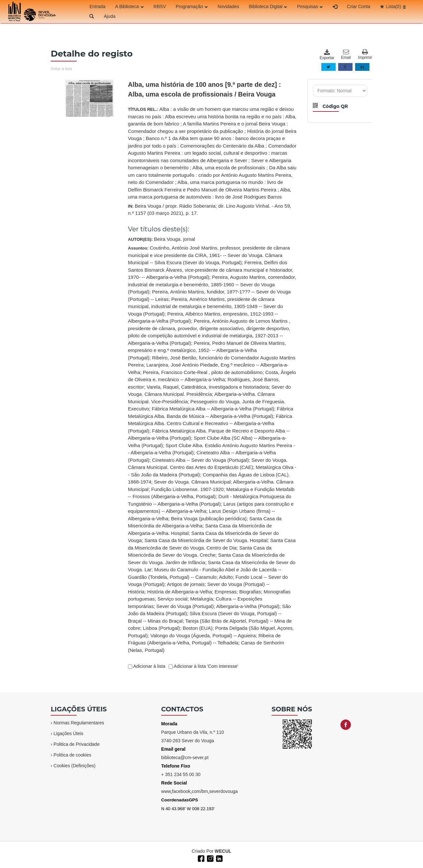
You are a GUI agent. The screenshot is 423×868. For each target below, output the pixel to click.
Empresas (226, 592)
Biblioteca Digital (268, 6)
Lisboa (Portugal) (161, 628)
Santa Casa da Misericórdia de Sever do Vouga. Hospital (206, 540)
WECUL (223, 851)
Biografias (250, 592)
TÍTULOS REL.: (212, 153)
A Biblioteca (129, 6)
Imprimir (365, 54)
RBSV (160, 6)
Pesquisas (310, 6)
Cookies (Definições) (75, 766)
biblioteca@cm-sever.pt (185, 758)
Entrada (97, 6)
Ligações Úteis (69, 733)
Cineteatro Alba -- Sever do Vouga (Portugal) (200, 460)
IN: (210, 210)
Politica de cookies (72, 755)
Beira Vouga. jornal (175, 239)
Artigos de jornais (186, 584)
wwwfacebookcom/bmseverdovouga (199, 791)
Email (346, 55)
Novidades (228, 6)
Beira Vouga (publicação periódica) (209, 518)
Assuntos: (212, 449)
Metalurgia (202, 599)
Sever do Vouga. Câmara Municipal (192, 482)
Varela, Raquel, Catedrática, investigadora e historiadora (208, 387)
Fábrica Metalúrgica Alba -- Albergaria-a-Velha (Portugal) (213, 409)
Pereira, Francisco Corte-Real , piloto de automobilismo (203, 372)
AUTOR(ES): (162, 239)
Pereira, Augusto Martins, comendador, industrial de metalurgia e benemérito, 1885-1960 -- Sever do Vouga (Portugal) (212, 284)
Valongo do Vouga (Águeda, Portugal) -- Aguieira (203, 635)
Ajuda (109, 16)
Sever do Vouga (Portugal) (185, 606)
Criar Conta (359, 6)
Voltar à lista (61, 69)
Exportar (327, 55)
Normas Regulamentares (79, 723)
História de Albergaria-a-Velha (179, 592)
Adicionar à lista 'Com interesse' (205, 666)
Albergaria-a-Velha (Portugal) (248, 606)
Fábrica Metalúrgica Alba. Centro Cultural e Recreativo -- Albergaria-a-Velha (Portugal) (210, 423)
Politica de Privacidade (77, 744)
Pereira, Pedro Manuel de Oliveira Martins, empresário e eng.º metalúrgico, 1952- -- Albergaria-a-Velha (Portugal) (207, 350)
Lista (394, 6)
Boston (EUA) (198, 628)
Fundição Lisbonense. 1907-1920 (187, 489)
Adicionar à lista (149, 666)
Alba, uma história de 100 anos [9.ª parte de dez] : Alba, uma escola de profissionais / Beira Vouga (205, 89)
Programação (192, 6)
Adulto (226, 577)
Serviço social (173, 599)
